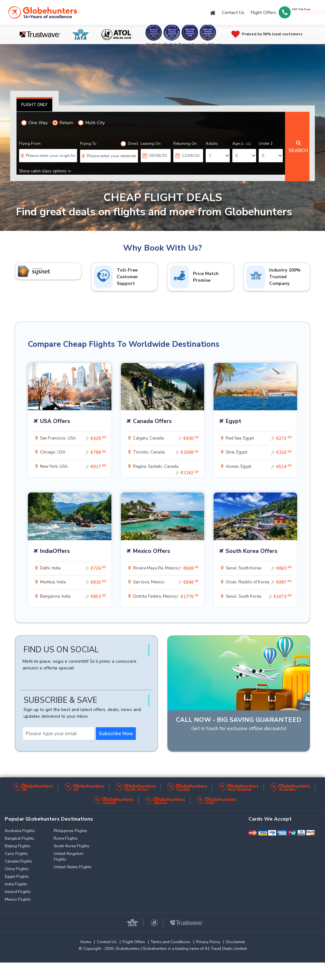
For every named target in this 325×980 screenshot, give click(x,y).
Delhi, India (73, 568)
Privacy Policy (208, 942)
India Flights (16, 884)
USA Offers (55, 421)
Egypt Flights (17, 876)
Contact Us (233, 13)
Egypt (233, 421)
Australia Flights (20, 831)
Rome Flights (66, 838)
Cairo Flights (16, 854)
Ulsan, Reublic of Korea (259, 582)
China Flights (17, 869)
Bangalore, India (73, 597)
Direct (129, 144)
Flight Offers (263, 13)
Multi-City (91, 123)
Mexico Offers (152, 551)
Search (298, 147)
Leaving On (151, 144)
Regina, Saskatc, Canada (166, 469)
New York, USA (73, 467)
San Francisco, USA (73, 438)
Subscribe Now (116, 734)
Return (63, 123)
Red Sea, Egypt (259, 438)
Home (86, 942)
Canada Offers (152, 421)
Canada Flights (19, 861)
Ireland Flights (18, 892)
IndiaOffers (55, 551)
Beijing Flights (18, 846)
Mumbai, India (73, 582)
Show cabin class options (45, 171)
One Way (34, 123)
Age (242, 144)
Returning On (185, 144)
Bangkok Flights (20, 838)
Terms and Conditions (171, 942)
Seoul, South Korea (259, 568)
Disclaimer (235, 942)
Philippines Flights (70, 831)
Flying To (88, 144)
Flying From (30, 144)
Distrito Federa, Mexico (166, 597)
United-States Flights (73, 867)
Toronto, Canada (166, 453)
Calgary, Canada (166, 438)
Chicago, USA (73, 453)
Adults (212, 144)
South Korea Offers (252, 551)
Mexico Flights (18, 899)
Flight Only (34, 105)
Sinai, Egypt (259, 453)
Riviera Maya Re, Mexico (166, 568)
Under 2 (266, 144)
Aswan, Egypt (259, 467)
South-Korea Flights (72, 846)
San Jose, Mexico (166, 582)
